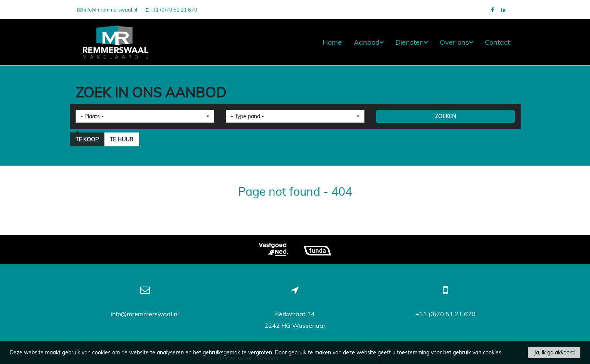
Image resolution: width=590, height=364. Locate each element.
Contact (497, 42)
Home (332, 42)
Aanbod (369, 42)
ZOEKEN (445, 116)
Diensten (412, 42)
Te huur (122, 139)
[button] (145, 116)
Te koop (87, 139)
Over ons (456, 42)
